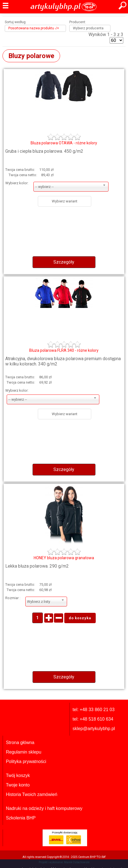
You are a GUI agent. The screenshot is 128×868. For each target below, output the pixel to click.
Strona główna (20, 743)
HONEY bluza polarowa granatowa (64, 558)
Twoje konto (18, 785)
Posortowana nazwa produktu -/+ (34, 28)
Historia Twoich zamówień (32, 794)
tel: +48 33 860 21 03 (94, 710)
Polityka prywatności (26, 761)
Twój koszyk (18, 775)
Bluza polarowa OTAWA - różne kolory (64, 143)
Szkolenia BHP (21, 818)
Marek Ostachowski (77, 862)
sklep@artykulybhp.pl (94, 729)
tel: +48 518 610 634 (93, 719)
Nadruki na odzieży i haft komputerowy (44, 808)
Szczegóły (64, 262)
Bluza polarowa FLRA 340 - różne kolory (64, 350)
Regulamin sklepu (24, 752)
